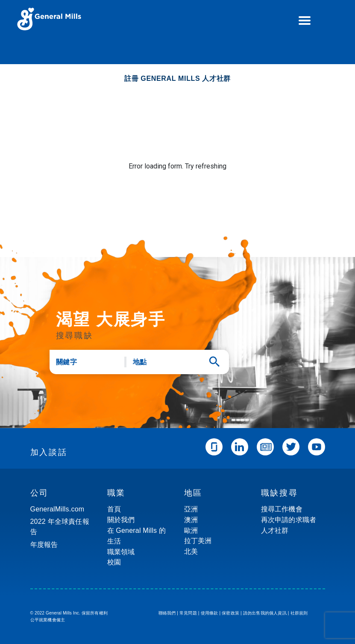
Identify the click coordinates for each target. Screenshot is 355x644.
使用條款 (210, 613)
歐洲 (191, 530)
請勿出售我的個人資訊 (265, 613)
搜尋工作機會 (282, 509)
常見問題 (188, 613)
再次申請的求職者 (289, 520)
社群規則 (299, 613)
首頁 (114, 509)
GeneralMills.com (57, 509)
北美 (191, 551)
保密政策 (230, 613)
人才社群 (275, 530)
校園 (114, 562)
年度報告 (44, 545)
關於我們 (121, 520)
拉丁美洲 (198, 541)
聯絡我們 (167, 613)
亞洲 (191, 509)
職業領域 (121, 552)
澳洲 (191, 520)
